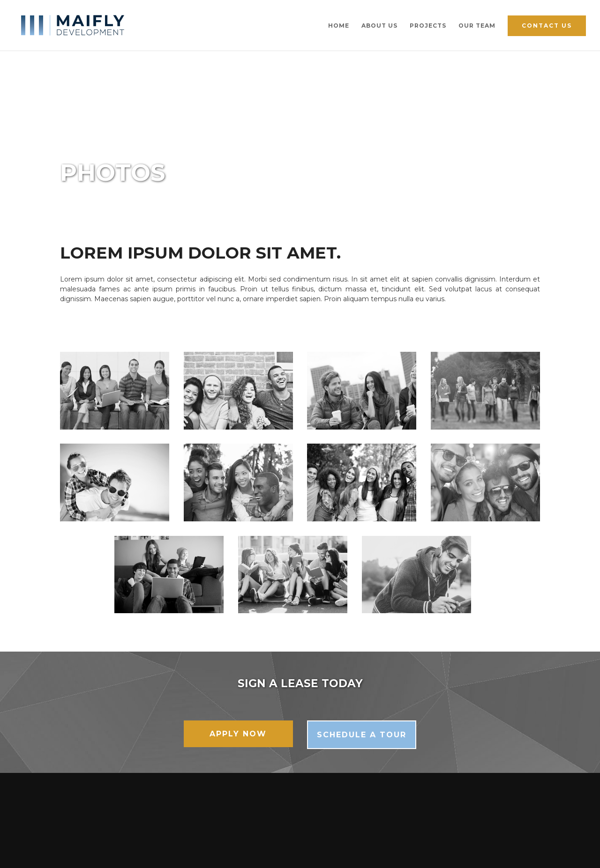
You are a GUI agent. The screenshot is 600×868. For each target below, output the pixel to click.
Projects (428, 26)
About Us (379, 26)
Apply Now (238, 734)
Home (339, 26)
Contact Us (547, 26)
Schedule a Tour (362, 735)
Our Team (477, 26)
